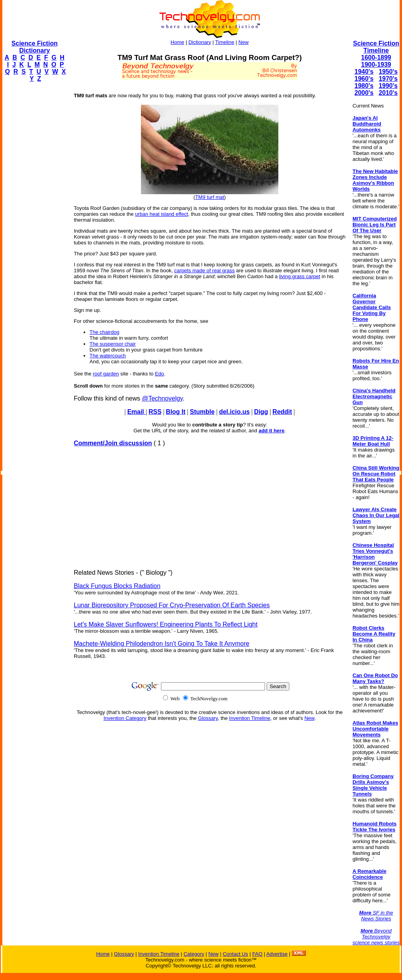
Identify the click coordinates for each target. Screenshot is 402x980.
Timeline (225, 42)
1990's (388, 86)
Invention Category (125, 718)
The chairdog (104, 332)
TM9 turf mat (210, 197)
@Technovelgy (162, 398)
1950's (388, 72)
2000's (364, 93)
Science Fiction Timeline (376, 47)
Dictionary (200, 42)
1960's (364, 79)
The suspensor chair (113, 344)
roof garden (106, 374)
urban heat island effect (162, 214)
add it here (272, 431)
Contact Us (235, 954)
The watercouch (108, 356)
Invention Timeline (250, 718)
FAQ (257, 954)
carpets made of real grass (205, 271)
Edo (160, 374)
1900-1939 (376, 65)
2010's (388, 93)
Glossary (208, 718)
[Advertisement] (34, 206)
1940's (364, 72)
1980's (364, 86)
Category (194, 954)
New (243, 42)
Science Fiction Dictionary (34, 47)
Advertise (277, 954)
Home (178, 42)
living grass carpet (300, 276)
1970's (388, 79)
